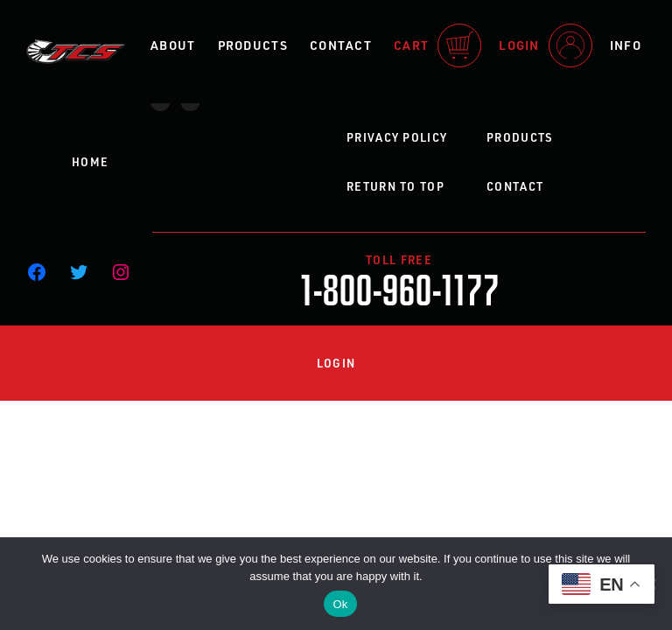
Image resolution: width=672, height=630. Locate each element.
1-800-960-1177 (399, 288)
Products (253, 45)
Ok (340, 604)
